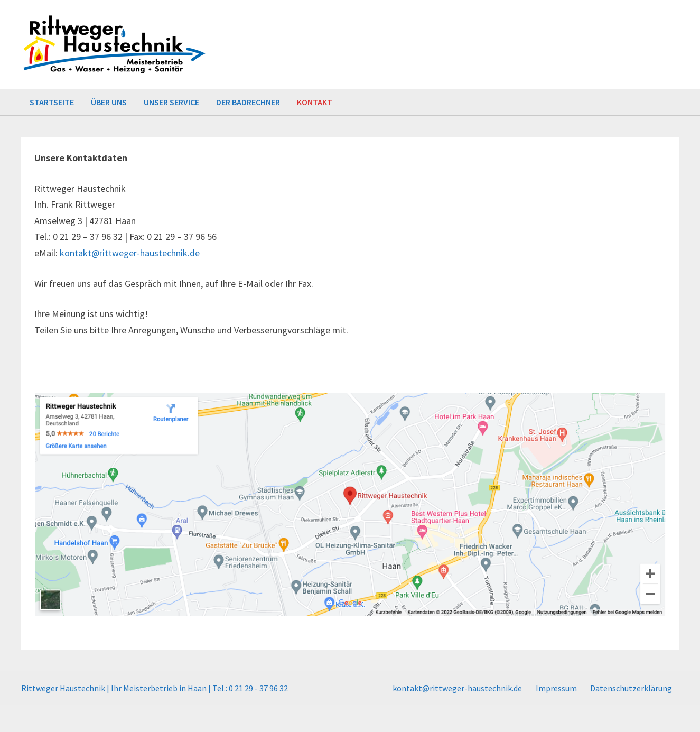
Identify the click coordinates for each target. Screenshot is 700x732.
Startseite (52, 102)
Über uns (109, 102)
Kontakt (315, 102)
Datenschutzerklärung (631, 688)
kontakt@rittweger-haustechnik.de (130, 253)
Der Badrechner (248, 102)
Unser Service (171, 102)
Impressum (556, 688)
